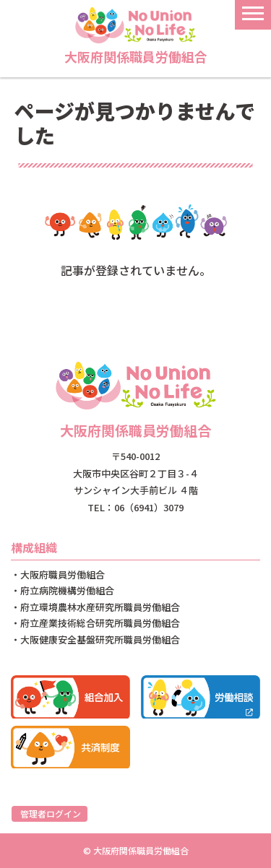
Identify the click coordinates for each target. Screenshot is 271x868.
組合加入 (70, 696)
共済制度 (70, 747)
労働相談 (201, 696)
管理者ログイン (51, 813)
